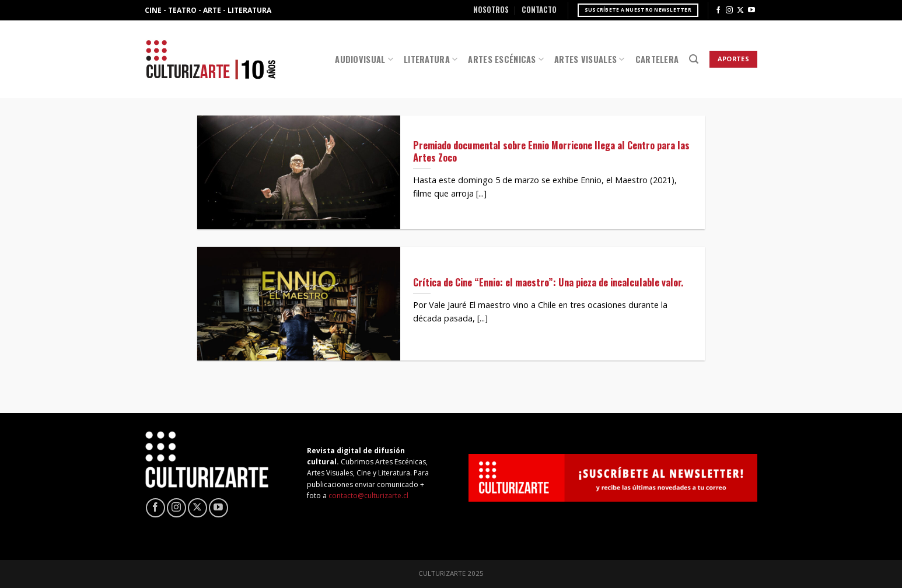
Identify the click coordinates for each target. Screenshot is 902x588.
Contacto (539, 10)
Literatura (431, 59)
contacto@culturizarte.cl (368, 496)
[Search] (694, 59)
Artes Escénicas (506, 59)
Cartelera (657, 59)
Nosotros (491, 10)
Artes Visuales (590, 59)
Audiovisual (364, 59)
